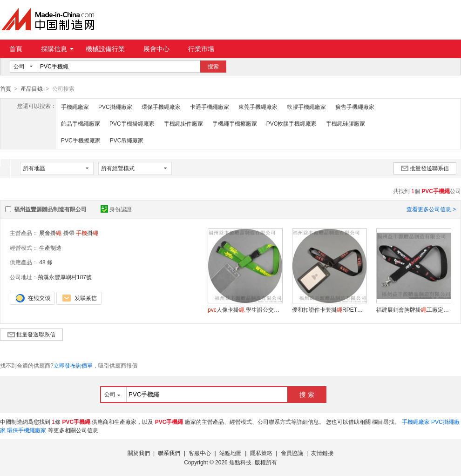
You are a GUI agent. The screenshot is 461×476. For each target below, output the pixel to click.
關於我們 (139, 453)
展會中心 (156, 49)
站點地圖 (230, 453)
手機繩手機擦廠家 (235, 123)
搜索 (213, 67)
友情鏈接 (322, 453)
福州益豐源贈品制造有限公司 (50, 209)
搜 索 (307, 394)
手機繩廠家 (75, 107)
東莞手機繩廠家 (258, 107)
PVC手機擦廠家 (81, 140)
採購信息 (57, 49)
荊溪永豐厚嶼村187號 (65, 277)
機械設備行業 (105, 49)
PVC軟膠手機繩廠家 (292, 123)
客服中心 (200, 453)
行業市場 (201, 49)
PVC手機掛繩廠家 (132, 123)
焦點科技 (240, 462)
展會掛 (50, 233)
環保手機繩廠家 (161, 107)
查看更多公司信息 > (431, 209)
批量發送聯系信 (425, 168)
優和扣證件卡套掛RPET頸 (329, 309)
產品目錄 (32, 89)
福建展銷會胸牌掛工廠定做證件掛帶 (414, 309)
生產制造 (50, 248)
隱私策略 (261, 453)
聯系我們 (169, 453)
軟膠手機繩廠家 (306, 107)
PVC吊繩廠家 (127, 140)
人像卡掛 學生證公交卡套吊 (245, 309)
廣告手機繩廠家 (355, 107)
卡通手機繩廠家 (210, 107)
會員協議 (292, 453)
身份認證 (116, 209)
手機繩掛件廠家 (183, 123)
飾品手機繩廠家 (81, 123)
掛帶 (69, 233)
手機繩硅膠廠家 (346, 123)
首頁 (16, 49)
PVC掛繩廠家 (115, 107)
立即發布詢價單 (73, 365)
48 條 (46, 262)
